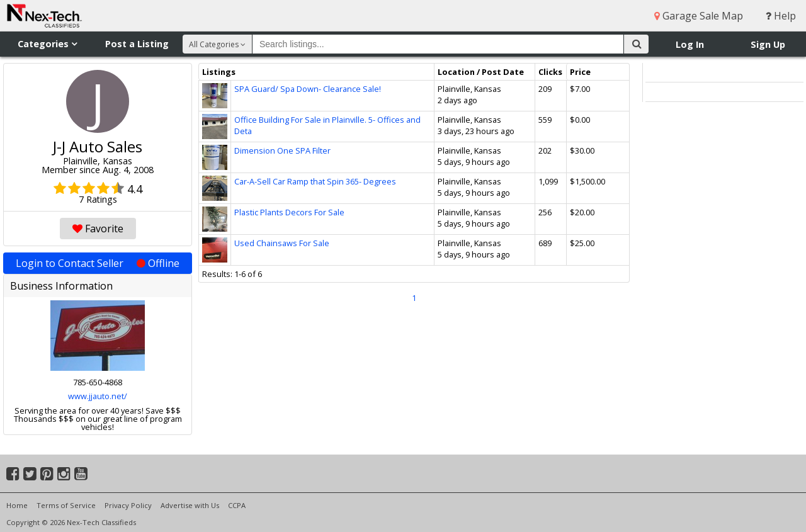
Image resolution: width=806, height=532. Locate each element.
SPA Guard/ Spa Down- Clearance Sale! (308, 89)
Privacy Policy (128, 505)
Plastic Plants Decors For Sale (289, 212)
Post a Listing (137, 44)
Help (781, 16)
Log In (690, 44)
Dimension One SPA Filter (282, 150)
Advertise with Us (190, 505)
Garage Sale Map (699, 16)
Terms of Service (66, 505)
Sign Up (768, 44)
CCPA (237, 505)
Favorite (98, 229)
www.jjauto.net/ (98, 396)
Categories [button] (47, 44)
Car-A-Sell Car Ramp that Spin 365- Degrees (315, 181)
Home (17, 505)
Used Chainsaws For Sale (282, 243)
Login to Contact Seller (98, 263)
